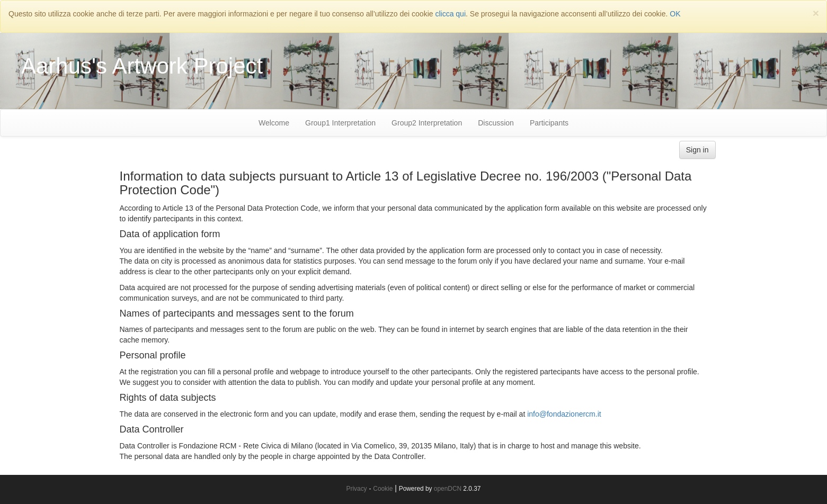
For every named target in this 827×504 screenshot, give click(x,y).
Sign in (697, 150)
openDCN (448, 489)
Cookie (383, 489)
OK (675, 14)
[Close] (816, 13)
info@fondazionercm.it (564, 414)
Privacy (357, 489)
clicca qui (450, 14)
